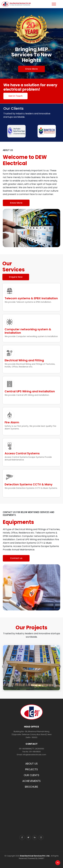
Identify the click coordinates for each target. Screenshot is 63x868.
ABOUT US (31, 764)
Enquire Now (16, 277)
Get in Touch (15, 96)
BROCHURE (31, 787)
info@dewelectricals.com (34, 755)
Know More (31, 69)
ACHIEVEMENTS (31, 781)
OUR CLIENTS (31, 775)
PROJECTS (31, 769)
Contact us (16, 558)
